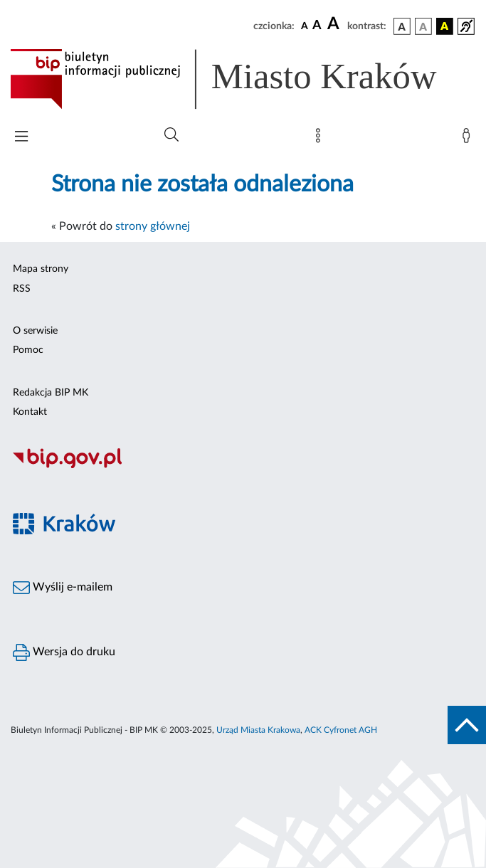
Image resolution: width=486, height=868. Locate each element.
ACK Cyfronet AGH (341, 730)
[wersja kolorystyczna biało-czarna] (423, 26)
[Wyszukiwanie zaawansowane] (171, 135)
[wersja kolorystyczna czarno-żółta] (445, 26)
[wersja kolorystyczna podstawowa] (402, 26)
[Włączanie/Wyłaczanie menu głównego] (21, 138)
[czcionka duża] (335, 24)
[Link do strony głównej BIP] (243, 79)
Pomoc (28, 350)
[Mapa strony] (321, 139)
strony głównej (153, 226)
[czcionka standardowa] (305, 26)
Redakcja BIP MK (51, 393)
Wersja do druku (64, 652)
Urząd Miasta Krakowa (258, 730)
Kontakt (30, 412)
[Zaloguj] (469, 139)
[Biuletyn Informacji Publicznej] (243, 466)
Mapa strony (41, 269)
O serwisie (35, 331)
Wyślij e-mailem (63, 588)
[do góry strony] (467, 725)
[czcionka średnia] (317, 26)
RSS (22, 289)
